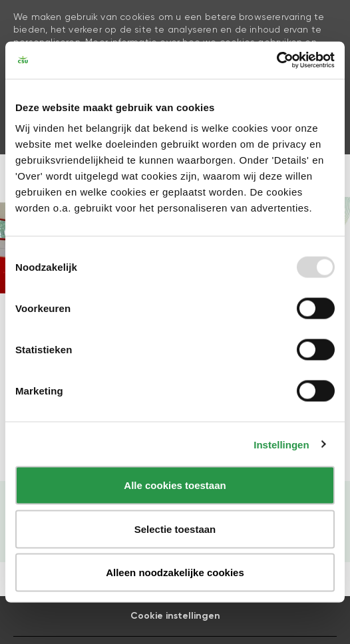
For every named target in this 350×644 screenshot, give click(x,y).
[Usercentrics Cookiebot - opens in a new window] (276, 61)
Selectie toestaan (175, 529)
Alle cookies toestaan (175, 485)
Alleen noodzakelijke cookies (175, 572)
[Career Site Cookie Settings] (175, 616)
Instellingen (281, 444)
